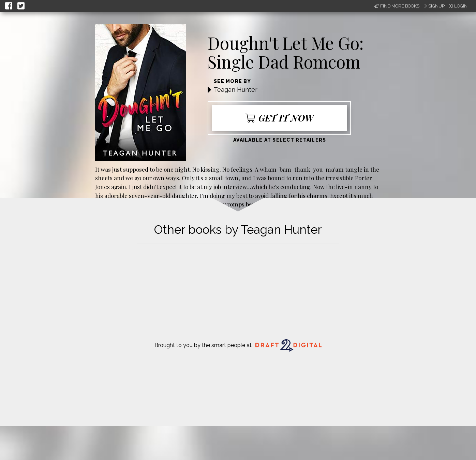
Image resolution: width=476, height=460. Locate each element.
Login (458, 6)
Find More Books (397, 6)
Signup (434, 6)
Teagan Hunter (236, 90)
